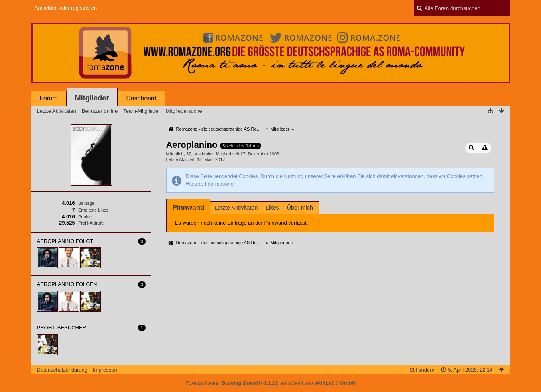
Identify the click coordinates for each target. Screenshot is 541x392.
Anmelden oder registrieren (66, 8)
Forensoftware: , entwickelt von (270, 383)
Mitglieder (92, 98)
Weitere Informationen (211, 184)
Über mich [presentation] (300, 208)
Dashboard (141, 98)
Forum (49, 98)
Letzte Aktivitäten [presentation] (236, 208)
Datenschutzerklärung (62, 370)
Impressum (106, 370)
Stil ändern (422, 370)
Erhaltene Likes (93, 210)
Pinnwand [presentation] (189, 207)
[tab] (189, 207)
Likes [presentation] (272, 208)
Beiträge (86, 203)
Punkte (85, 217)
